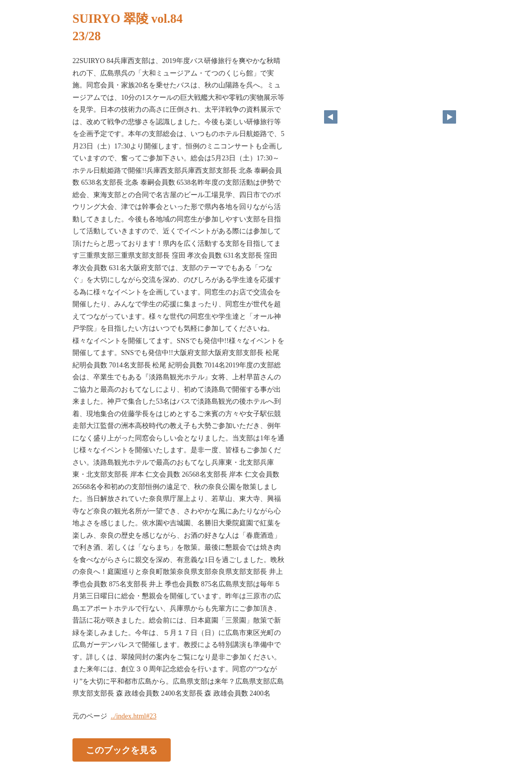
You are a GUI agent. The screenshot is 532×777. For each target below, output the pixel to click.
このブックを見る (122, 750)
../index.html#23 (133, 716)
